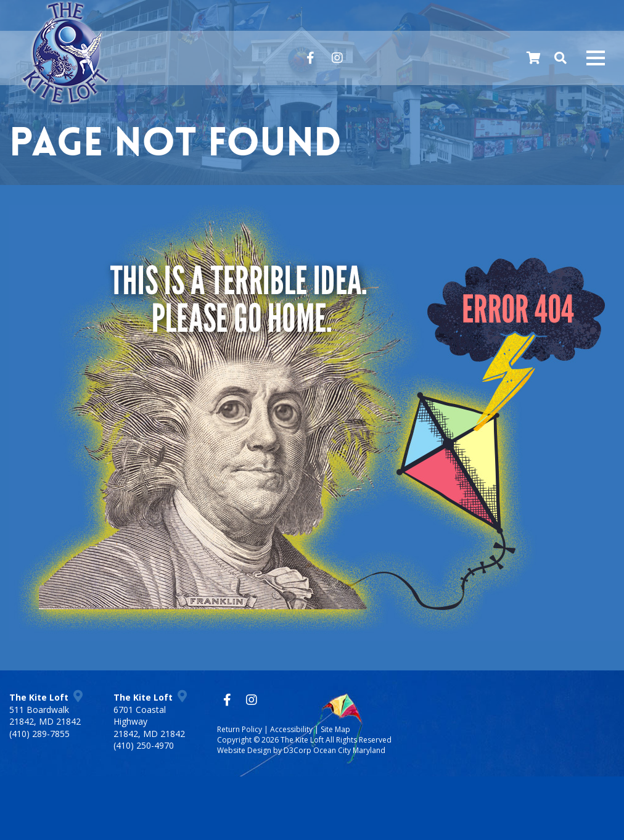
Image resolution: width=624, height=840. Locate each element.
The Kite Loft (302, 740)
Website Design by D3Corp (264, 750)
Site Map (335, 729)
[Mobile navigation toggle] (596, 58)
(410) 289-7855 (39, 734)
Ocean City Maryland (349, 750)
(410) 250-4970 (144, 745)
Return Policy (240, 729)
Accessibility (291, 729)
